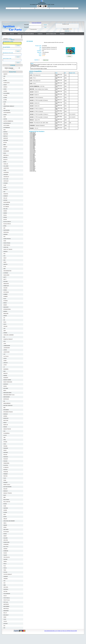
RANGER (5, 482)
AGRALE (5, 87)
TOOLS (5, 568)
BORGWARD (6, 151)
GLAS (5, 266)
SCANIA (5, 512)
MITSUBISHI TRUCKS (8, 412)
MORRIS (5, 416)
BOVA (5, 153)
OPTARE (5, 442)
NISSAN (5, 427)
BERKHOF (6, 138)
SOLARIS (5, 538)
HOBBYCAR (6, 286)
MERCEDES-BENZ (7, 393)
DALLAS (5, 198)
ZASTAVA (6, 624)
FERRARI (5, 234)
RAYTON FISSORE (7, 487)
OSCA (5, 444)
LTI (4, 367)
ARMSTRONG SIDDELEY (9, 106)
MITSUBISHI (6, 410)
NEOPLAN (6, 425)
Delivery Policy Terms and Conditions (26, 34)
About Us (12, 34)
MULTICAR (6, 420)
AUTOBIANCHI (7, 128)
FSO (4, 254)
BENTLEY (6, 136)
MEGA (5, 390)
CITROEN (6, 183)
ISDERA (5, 316)
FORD (5, 241)
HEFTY (5, 277)
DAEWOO (6, 190)
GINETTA (5, 264)
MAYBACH (6, 384)
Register (45, 25)
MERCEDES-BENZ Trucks (9, 395)
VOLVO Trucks (7, 600)
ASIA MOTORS (7, 110)
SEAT (5, 514)
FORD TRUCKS (7, 245)
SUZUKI (5, 553)
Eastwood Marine (7, 222)
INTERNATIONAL (7, 309)
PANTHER (6, 452)
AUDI (5, 117)
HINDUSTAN (6, 284)
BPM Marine (6, 155)
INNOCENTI (6, 307)
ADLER (5, 85)
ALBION (5, 91)
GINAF (5, 262)
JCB (4, 328)
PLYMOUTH (6, 467)
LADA (5, 343)
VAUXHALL (6, 589)
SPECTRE (6, 540)
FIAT (4, 237)
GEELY (5, 258)
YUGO (5, 619)
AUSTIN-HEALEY (7, 123)
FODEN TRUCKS (7, 239)
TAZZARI (5, 559)
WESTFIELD (6, 609)
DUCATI (5, 219)
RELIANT (5, 489)
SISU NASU (6, 529)
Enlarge (69, 56)
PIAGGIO (5, 461)
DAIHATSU (6, 194)
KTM (4, 341)
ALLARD (5, 95)
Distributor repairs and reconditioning (12, 37)
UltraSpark (62, 34)
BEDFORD (6, 134)
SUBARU (5, 549)
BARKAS (5, 132)
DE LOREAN (6, 204)
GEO (4, 260)
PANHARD (6, 448)
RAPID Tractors (7, 485)
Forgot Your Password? (37, 23)
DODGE (5, 217)
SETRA (5, 517)
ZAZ (4, 626)
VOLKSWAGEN (7, 594)
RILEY (5, 495)
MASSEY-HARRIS (7, 380)
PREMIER (6, 474)
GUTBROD (6, 273)
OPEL (5, 440)
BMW (5, 145)
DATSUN (5, 200)
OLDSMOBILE (6, 433)
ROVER (5, 504)
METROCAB (6, 399)
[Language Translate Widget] (12, 68)
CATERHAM (6, 172)
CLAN (5, 185)
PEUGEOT (6, 459)
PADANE (5, 446)
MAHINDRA (6, 369)
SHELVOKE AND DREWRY (9, 521)
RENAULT (6, 491)
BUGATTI (5, 160)
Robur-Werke (6, 500)
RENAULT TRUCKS (8, 493)
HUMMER (6, 296)
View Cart (67, 31)
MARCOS (5, 373)
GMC (5, 269)
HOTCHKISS (6, 292)
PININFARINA (6, 463)
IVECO (5, 324)
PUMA (5, 480)
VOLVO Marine (7, 598)
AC (4, 78)
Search (18, 51)
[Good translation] (39, 6)
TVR (4, 581)
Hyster (5, 299)
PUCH (5, 478)
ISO (4, 320)
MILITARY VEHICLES (8, 405)
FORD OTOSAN (7, 243)
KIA (4, 337)
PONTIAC (6, 470)
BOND (5, 149)
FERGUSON (6, 232)
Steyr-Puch (6, 547)
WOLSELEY (6, 615)
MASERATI (6, 378)
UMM (5, 585)
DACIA (5, 187)
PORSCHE (6, 472)
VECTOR (5, 591)
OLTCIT (5, 435)
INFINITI (5, 305)
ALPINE (5, 100)
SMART (5, 536)
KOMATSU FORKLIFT (8, 339)
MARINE (5, 376)
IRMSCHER (6, 314)
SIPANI (5, 527)
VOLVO (5, 596)
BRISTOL (5, 157)
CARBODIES (6, 168)
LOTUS (5, 365)
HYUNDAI (6, 301)
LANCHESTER (7, 348)
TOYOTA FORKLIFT (8, 574)
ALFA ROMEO (6, 93)
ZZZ (4, 628)
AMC (4, 104)
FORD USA (6, 247)
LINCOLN (5, 363)
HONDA (5, 290)
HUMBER (5, 294)
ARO (4, 108)
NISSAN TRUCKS (7, 429)
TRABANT (6, 576)
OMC (5, 438)
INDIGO (5, 303)
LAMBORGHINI (7, 346)
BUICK (5, 162)
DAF (4, 192)
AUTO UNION (6, 125)
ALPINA (5, 98)
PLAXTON (6, 465)
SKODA (5, 534)
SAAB (5, 506)
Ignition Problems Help (51, 34)
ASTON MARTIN (7, 113)
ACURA (5, 80)
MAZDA (5, 386)
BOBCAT (5, 147)
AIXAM (5, 89)
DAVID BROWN (7, 202)
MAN (4, 371)
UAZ (4, 583)
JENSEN (5, 333)
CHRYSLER (6, 181)
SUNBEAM (6, 551)
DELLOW (5, 209)
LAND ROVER (6, 352)
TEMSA (5, 562)
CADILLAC (6, 164)
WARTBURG (6, 604)
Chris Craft (6, 179)
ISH (4, 318)
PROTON (5, 476)
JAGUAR (5, 326)
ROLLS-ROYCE (7, 502)
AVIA (4, 130)
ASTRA (5, 115)
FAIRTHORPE (6, 230)
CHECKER (6, 175)
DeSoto (5, 215)
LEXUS (5, 358)
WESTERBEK (6, 606)
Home (5, 34)
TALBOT (5, 555)
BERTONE (6, 140)
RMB (4, 497)
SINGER (5, 525)
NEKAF (5, 423)
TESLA (5, 564)
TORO (5, 570)
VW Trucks (6, 602)
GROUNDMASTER (7, 271)
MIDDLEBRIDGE (7, 403)
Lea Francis (6, 356)
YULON (5, 621)
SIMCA (5, 523)
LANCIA (5, 350)
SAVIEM (5, 510)
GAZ (4, 256)
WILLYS (5, 613)
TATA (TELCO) (6, 557)
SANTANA (6, 508)
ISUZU (5, 322)
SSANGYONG (6, 542)
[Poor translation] (45, 6)
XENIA (5, 617)
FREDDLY (6, 252)
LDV (4, 354)
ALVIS (5, 102)
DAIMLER (6, 196)
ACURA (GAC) (6, 83)
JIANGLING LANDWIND (9, 335)
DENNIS (5, 211)
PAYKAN (5, 455)
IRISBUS (5, 311)
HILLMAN (6, 281)
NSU (4, 431)
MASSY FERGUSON (8, 382)
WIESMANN (6, 611)
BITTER (5, 142)
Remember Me (34, 29)
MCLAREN (6, 388)
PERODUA (6, 457)
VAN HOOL (6, 587)
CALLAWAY (6, 166)
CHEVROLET (6, 177)
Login (45, 27)
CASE (5, 170)
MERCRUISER (6, 397)
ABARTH (5, 74)
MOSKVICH (6, 418)
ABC (4, 76)
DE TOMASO (6, 207)
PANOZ (5, 450)
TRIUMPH (6, 579)
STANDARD (6, 544)
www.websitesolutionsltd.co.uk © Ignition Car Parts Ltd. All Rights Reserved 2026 (61, 631)
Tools (5, 566)
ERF (4, 228)
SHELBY (5, 519)
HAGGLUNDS (6, 275)
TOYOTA (5, 572)
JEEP (5, 331)
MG (4, 401)
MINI (4, 408)
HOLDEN (5, 288)
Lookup (18, 46)
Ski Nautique (6, 532)
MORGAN (6, 414)
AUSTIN (5, 119)
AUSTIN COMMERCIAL (8, 121)
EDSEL (5, 226)
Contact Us (40, 34)
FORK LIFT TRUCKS (8, 249)
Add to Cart (46, 60)
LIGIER (5, 361)
